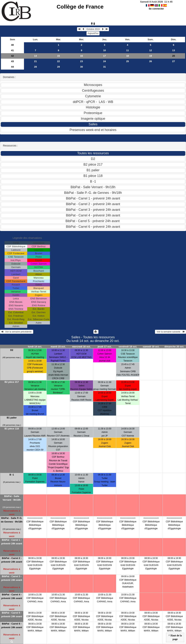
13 (174, 50)
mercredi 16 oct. (81, 347)
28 (36, 67)
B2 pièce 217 (12, 382)
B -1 (12, 475)
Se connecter (156, 9)
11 (128, 50)
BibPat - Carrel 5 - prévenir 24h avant (12, 615)
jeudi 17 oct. (105, 347)
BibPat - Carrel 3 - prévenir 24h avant (12, 578)
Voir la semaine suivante (170, 332)
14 (36, 56)
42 (12, 56)
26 (150, 61)
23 (81, 61)
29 (59, 67)
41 (12, 50)
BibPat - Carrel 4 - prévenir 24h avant (12, 596)
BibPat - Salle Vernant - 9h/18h (12, 498)
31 (105, 67)
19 (150, 56)
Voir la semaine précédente (17, 332)
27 (174, 61)
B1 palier (12, 418)
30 (81, 67)
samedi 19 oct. (151, 347)
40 (12, 45)
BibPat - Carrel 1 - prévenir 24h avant (12, 542)
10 (105, 50)
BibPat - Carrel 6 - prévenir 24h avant (12, 626)
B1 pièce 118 (12, 429)
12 (150, 50)
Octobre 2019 (93, 29)
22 (59, 61)
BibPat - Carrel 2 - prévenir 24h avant (12, 560)
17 (105, 56)
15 (59, 56)
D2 (12, 350)
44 (12, 67)
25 (128, 61)
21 (36, 61)
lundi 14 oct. (35, 347)
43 (12, 61)
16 (81, 56)
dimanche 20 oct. (174, 347)
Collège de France (80, 7)
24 (105, 61)
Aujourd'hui (93, 33)
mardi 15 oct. (58, 347)
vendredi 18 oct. (128, 347)
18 (128, 56)
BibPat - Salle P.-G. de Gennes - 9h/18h (12, 520)
